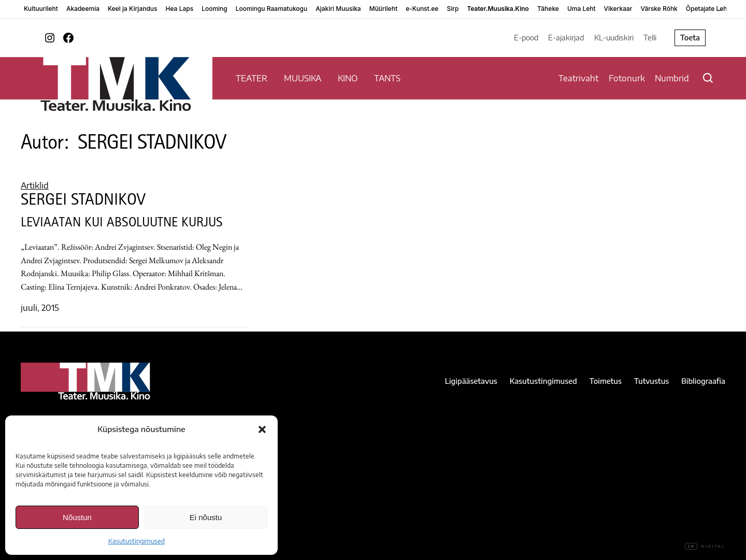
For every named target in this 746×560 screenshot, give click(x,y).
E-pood (526, 38)
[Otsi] (708, 78)
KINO (348, 78)
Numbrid (672, 78)
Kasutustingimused (137, 541)
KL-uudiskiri (614, 38)
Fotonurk (627, 78)
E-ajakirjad (566, 38)
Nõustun (77, 517)
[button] (262, 429)
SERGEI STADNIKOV (83, 202)
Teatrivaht (578, 78)
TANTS (387, 78)
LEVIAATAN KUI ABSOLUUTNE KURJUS (122, 224)
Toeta (690, 38)
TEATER (252, 78)
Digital (705, 547)
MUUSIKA (303, 78)
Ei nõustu (206, 517)
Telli (650, 38)
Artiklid (35, 185)
